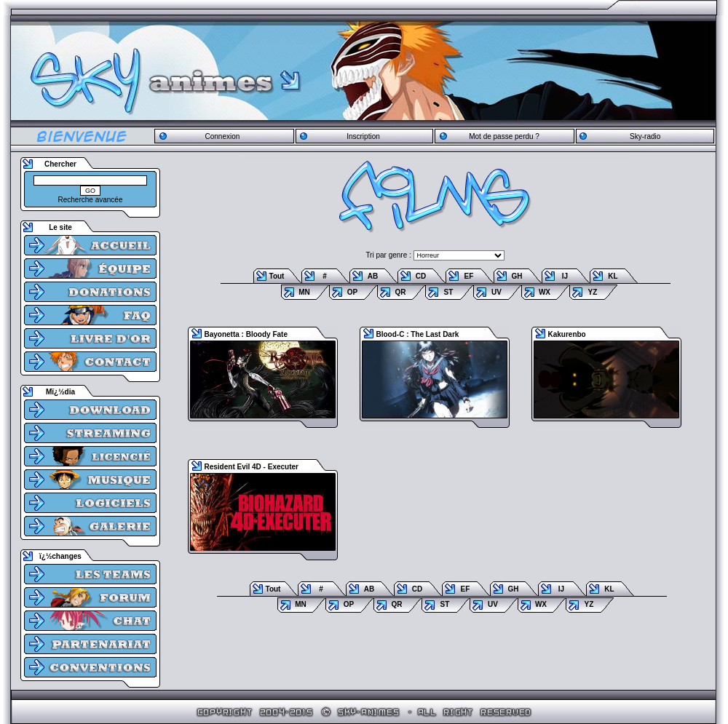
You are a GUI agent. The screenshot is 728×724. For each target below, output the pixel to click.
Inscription (363, 136)
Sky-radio (645, 136)
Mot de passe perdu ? (504, 136)
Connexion (222, 136)
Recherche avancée (91, 200)
